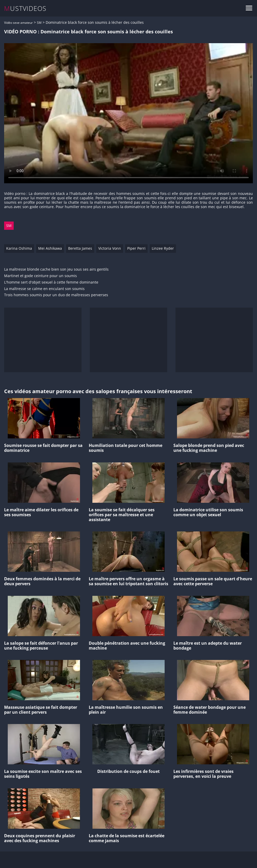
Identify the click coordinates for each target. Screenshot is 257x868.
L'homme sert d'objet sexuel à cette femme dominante (51, 282)
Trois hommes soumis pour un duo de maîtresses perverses (56, 295)
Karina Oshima (19, 248)
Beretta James (80, 248)
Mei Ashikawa (50, 248)
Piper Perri (136, 248)
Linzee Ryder (163, 248)
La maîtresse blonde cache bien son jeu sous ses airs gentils (56, 269)
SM (39, 23)
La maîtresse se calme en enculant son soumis (44, 289)
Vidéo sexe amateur (18, 23)
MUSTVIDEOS (25, 8)
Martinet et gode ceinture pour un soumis (41, 276)
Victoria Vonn (110, 248)
